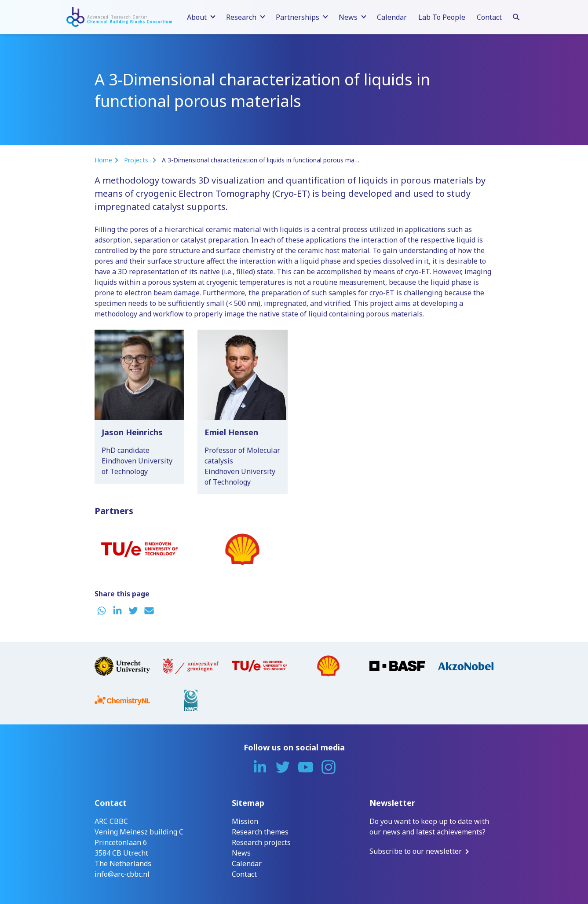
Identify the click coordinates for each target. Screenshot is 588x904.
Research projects (261, 842)
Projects (137, 160)
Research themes (260, 832)
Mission (245, 821)
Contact (489, 17)
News (241, 853)
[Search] (516, 16)
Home (103, 160)
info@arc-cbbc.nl (122, 874)
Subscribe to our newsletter (416, 851)
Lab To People (442, 17)
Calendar (392, 17)
